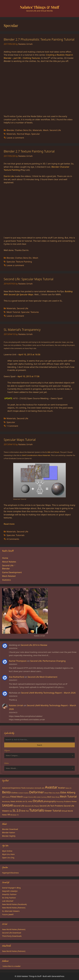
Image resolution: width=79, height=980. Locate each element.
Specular (36, 134)
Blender (10, 130)
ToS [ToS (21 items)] (27, 811)
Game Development (12, 572)
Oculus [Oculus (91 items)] (38, 801)
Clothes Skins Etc (23, 130)
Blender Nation (9, 832)
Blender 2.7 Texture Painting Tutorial (29, 151)
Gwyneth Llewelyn (10, 891)
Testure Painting (24, 262)
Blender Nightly (9, 836)
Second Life (55, 130)
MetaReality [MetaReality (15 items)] (6, 802)
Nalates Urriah (16, 705)
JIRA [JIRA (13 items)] (35, 797)
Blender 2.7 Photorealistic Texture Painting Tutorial (39, 39)
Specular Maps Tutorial (20, 440)
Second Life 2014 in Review (34, 645)
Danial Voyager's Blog (11, 888)
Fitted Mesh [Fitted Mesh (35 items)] (17, 797)
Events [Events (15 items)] (8, 797)
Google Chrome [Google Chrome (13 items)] (28, 797)
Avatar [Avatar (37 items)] (62, 788)
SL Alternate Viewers (11, 911)
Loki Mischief (8, 901)
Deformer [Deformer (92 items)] (37, 792)
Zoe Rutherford (16, 677)
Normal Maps (23, 134)
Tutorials (20, 535)
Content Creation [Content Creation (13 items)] (23, 793)
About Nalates (9, 562)
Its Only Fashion (9, 898)
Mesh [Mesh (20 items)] (49, 797)
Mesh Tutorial (13, 312)
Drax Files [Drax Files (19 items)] (48, 793)
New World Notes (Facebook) (14, 904)
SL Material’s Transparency (22, 330)
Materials (37, 130)
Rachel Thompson (18, 661)
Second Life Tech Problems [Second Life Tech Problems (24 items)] (51, 806)
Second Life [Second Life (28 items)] (19, 806)
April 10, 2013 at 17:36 (28, 376)
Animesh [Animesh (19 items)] (38, 788)
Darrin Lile (9, 176)
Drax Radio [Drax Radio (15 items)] (56, 793)
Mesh (46, 130)
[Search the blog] (39, 739)
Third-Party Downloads (12, 936)
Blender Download (10, 829)
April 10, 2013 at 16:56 (29, 354)
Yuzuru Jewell (8, 914)
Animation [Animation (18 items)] (30, 788)
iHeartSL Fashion (9, 894)
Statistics (6, 580)
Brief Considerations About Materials (36, 455)
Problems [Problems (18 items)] (68, 801)
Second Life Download (12, 933)
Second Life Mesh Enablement (43, 677)
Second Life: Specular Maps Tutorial (28, 279)
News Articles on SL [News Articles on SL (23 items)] (19, 801)
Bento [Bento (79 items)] (6, 792)
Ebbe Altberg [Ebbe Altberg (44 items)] (68, 792)
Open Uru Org (8, 858)
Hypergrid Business (10, 873)
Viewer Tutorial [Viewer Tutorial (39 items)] (53, 811)
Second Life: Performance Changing (48, 661)
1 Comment (12, 426)
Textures (35, 312)
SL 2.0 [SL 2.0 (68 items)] (17, 810)
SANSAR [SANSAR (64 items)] (7, 805)
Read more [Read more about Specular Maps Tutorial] (9, 524)
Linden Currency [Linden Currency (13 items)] (42, 797)
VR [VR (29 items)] (9, 815)
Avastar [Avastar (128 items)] (51, 787)
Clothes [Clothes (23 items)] (14, 793)
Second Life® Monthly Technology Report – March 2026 (48, 693)
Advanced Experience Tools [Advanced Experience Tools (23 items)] (14, 788)
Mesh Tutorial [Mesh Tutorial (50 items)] (68, 796)
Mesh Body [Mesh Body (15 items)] (56, 797)
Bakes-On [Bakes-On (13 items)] (68, 788)
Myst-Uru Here (8, 854)
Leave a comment (15, 138)
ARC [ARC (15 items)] (43, 788)
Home (5, 558)
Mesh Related (9, 576)
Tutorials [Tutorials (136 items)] (37, 810)
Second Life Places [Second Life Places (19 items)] (32, 806)
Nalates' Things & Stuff (39, 7)
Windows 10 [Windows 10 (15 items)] (14, 815)
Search (39, 745)
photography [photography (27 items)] (50, 801)
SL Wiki (48, 452)
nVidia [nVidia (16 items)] (30, 802)
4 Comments (13, 539)
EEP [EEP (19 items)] (4, 797)
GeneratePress (58, 976)
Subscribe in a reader (12, 966)
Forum (57, 452)
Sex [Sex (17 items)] (11, 811)
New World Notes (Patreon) (14, 908)
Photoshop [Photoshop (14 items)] (60, 802)
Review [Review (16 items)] (74, 802)
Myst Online (7, 851)
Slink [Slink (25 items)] (23, 811)
